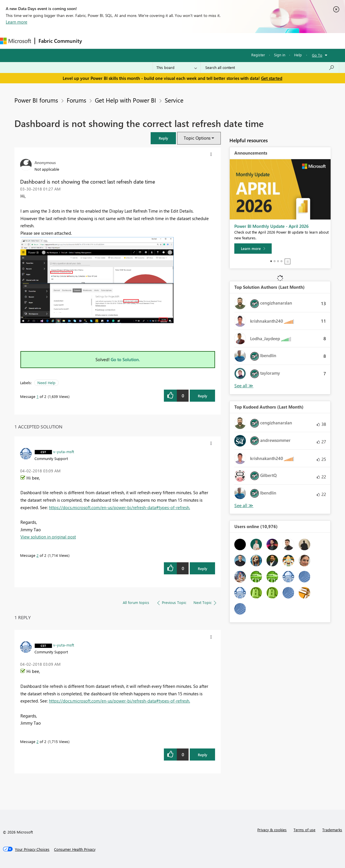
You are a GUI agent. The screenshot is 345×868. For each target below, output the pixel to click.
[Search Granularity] (177, 68)
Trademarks (332, 830)
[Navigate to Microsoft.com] (16, 41)
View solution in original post (48, 537)
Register (258, 55)
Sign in (280, 55)
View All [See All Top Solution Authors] (244, 386)
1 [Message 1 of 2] (38, 396)
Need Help (46, 383)
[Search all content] (270, 68)
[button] (163, 138)
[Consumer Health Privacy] (75, 849)
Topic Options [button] (197, 138)
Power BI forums (36, 100)
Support (242, 41)
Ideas (144, 41)
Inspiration (120, 41)
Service (174, 100)
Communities (169, 41)
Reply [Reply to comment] (203, 568)
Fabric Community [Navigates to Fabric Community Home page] (60, 41)
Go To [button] (317, 55)
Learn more (17, 22)
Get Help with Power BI (125, 100)
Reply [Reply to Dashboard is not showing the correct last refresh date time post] (203, 396)
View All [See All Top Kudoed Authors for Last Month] (244, 506)
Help (298, 55)
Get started (272, 78)
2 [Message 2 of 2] (38, 555)
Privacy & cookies (272, 830)
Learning (217, 41)
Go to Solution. (125, 359)
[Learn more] (253, 249)
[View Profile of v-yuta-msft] (64, 451)
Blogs (195, 41)
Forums (95, 41)
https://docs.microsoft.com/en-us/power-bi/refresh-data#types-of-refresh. (119, 507)
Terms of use (304, 830)
